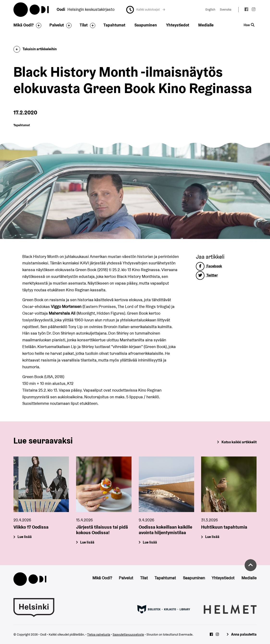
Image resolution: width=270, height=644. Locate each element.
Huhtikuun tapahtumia (224, 527)
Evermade (186, 635)
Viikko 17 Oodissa (31, 527)
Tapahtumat (114, 25)
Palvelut (57, 25)
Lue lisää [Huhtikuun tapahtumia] (213, 537)
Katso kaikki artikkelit (239, 442)
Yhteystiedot (178, 25)
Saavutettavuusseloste (128, 635)
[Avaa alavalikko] (37, 25)
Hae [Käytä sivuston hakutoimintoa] (249, 25)
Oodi (31, 10)
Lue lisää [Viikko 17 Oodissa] (25, 537)
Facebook (209, 266)
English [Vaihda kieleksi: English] (210, 9)
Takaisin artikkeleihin (35, 49)
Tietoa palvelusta (99, 635)
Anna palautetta (244, 634)
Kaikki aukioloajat (151, 9)
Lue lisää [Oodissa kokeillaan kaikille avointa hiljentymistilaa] (150, 542)
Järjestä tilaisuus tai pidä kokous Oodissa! (102, 530)
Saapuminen (146, 25)
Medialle (206, 25)
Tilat (84, 25)
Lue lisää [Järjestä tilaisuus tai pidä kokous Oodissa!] (87, 542)
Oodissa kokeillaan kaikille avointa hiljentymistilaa (165, 530)
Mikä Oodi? (24, 25)
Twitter (207, 275)
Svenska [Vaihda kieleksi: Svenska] (226, 9)
